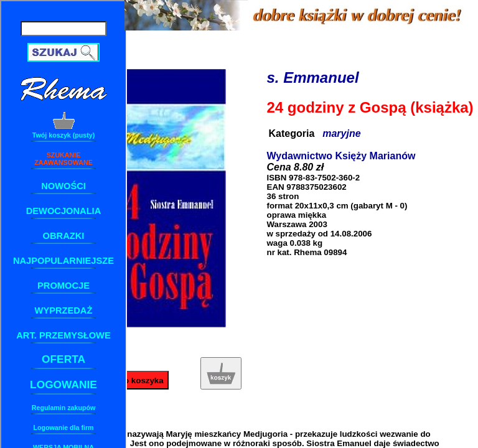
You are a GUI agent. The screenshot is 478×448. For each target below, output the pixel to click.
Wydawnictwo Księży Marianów (341, 156)
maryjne (341, 133)
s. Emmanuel (313, 77)
